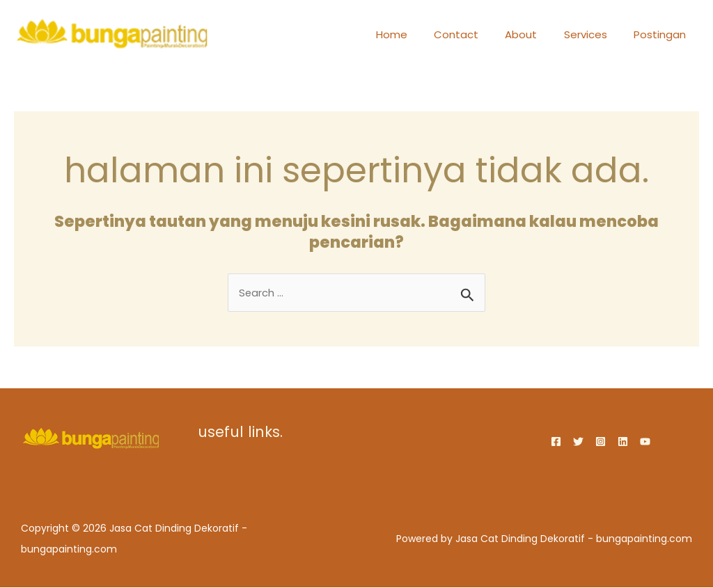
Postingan (663, 34)
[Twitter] (578, 442)
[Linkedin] (623, 442)
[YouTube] (645, 442)
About (535, 34)
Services (594, 34)
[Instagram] (601, 442)
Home (417, 34)
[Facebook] (556, 442)
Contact (476, 34)
